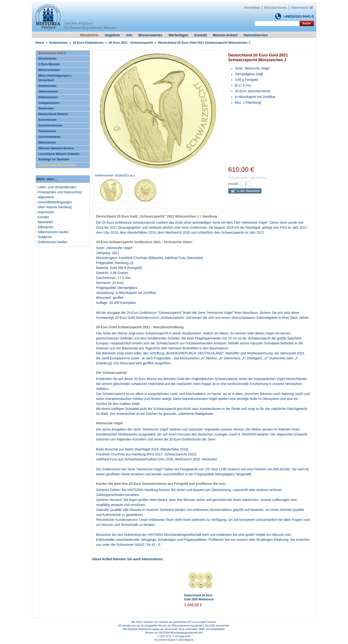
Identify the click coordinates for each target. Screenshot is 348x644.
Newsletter (46, 222)
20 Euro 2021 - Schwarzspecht (131, 43)
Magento (189, 640)
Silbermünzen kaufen (53, 232)
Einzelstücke (47, 59)
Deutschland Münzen (53, 114)
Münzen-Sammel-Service (56, 148)
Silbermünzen (48, 92)
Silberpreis (46, 227)
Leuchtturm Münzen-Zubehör (59, 154)
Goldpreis (45, 237)
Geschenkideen (49, 137)
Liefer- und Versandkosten (57, 187)
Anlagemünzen (49, 103)
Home (40, 43)
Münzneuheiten (49, 70)
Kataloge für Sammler (54, 159)
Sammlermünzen (50, 125)
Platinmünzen (48, 97)
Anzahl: (234, 184)
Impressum (46, 212)
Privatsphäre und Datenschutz (60, 192)
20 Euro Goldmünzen (88, 43)
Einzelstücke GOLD (52, 53)
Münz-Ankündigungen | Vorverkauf (55, 78)
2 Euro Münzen (49, 64)
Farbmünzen (47, 131)
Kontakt (43, 217)
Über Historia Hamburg (55, 207)
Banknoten (46, 108)
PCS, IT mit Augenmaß (178, 636)
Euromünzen (47, 120)
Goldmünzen (58, 43)
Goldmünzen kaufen (53, 242)
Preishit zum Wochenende (57, 165)
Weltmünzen (47, 143)
